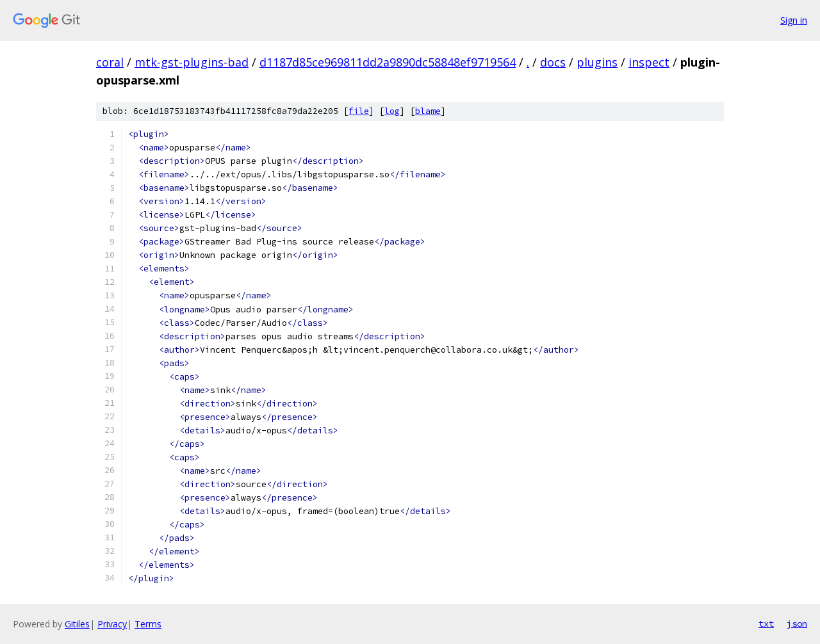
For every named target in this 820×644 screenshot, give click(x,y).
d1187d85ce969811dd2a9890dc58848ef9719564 (388, 62)
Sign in (794, 20)
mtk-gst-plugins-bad (192, 62)
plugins (597, 62)
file (359, 111)
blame (428, 111)
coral (110, 62)
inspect (649, 62)
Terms (148, 624)
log (392, 111)
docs (553, 62)
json (797, 624)
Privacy (112, 624)
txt (766, 624)
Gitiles (77, 624)
